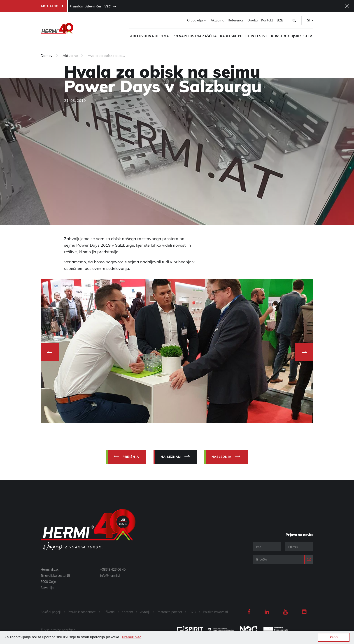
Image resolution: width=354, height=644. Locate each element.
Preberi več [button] (132, 637)
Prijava (309, 559)
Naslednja (221, 457)
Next (304, 352)
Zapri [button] (334, 637)
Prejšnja (131, 457)
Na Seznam (171, 457)
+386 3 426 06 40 (113, 570)
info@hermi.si (110, 576)
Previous (50, 352)
